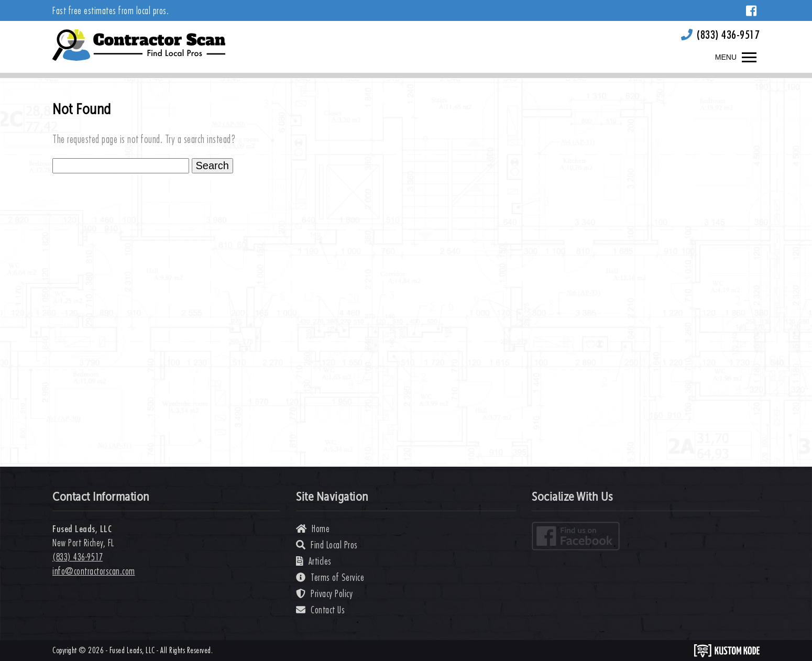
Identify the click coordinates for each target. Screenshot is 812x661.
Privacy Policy (324, 594)
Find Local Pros (327, 545)
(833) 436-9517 (728, 35)
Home (313, 529)
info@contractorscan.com (94, 571)
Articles (314, 561)
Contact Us (320, 610)
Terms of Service (330, 577)
